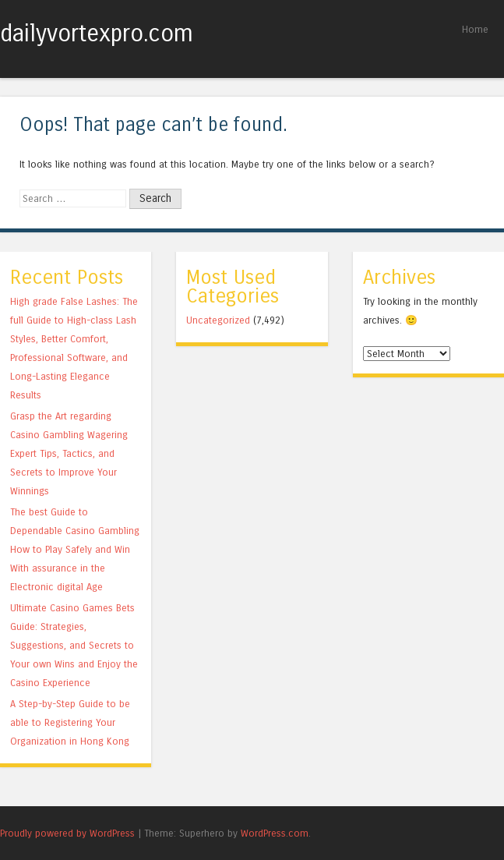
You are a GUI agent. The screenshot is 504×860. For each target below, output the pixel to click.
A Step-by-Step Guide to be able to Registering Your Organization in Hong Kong (70, 722)
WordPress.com (275, 833)
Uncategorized (218, 320)
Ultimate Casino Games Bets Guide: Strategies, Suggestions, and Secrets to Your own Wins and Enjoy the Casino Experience (74, 645)
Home (475, 29)
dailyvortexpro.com (97, 34)
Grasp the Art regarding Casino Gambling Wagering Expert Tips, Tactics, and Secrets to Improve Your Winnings (69, 453)
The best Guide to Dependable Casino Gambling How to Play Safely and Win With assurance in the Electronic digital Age (75, 549)
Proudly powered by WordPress (67, 833)
